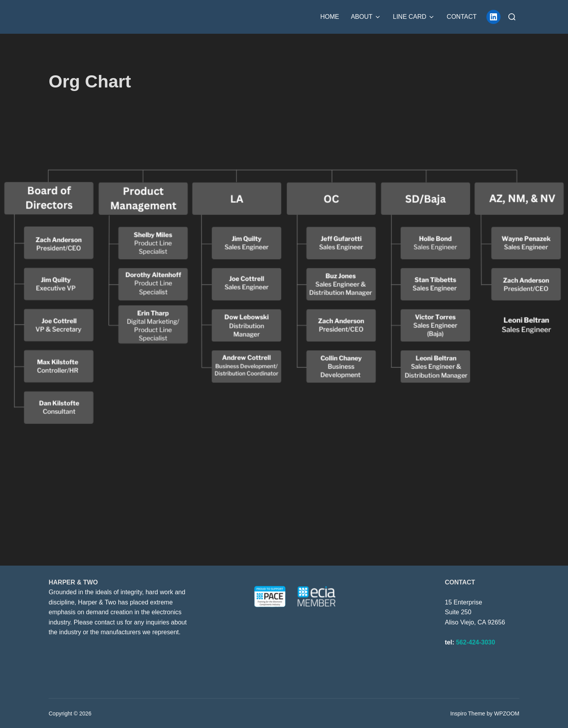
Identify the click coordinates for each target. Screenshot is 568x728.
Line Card (414, 17)
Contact (462, 17)
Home (330, 17)
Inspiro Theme (468, 713)
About (366, 17)
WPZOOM (507, 713)
